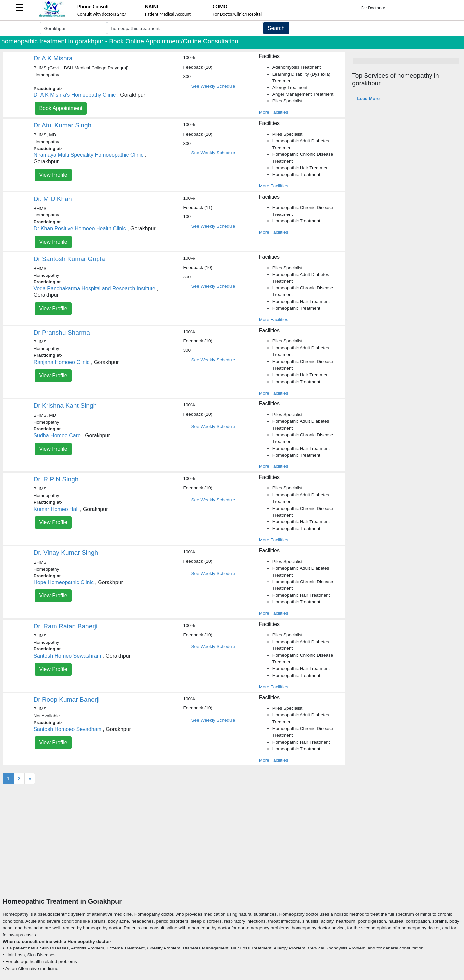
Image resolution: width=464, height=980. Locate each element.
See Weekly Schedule (213, 86)
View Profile (53, 175)
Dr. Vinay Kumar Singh (66, 552)
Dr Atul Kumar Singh (62, 125)
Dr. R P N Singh (56, 479)
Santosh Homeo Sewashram (67, 656)
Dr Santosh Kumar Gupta (69, 259)
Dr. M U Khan (53, 199)
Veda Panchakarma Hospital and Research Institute (94, 289)
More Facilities (274, 112)
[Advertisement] (232, 848)
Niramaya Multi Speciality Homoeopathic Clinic (88, 155)
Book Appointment (61, 108)
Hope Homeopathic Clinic (64, 582)
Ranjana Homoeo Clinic (61, 362)
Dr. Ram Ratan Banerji (65, 626)
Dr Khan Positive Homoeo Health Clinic (80, 229)
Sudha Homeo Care (57, 435)
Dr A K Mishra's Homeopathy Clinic (75, 95)
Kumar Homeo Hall (56, 509)
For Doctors (373, 8)
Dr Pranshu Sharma (62, 332)
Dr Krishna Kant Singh (65, 406)
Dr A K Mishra (53, 58)
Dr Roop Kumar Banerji (66, 699)
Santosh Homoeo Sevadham (67, 729)
